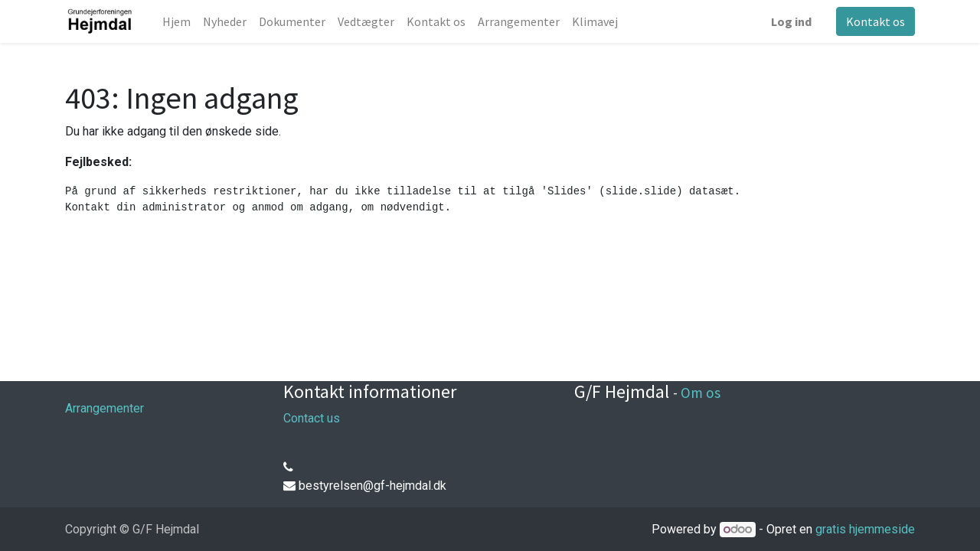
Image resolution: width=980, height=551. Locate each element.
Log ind (791, 21)
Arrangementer (105, 408)
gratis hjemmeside (865, 529)
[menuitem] (176, 21)
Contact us (312, 418)
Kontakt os (875, 21)
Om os (701, 393)
